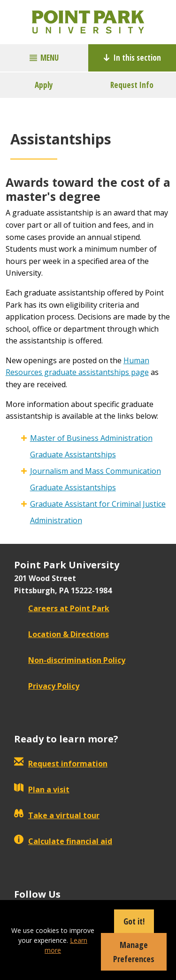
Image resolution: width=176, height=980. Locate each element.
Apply (44, 85)
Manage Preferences (134, 952)
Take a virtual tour (57, 815)
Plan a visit (42, 789)
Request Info (132, 85)
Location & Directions (61, 634)
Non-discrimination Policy (70, 660)
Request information (61, 764)
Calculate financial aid (63, 841)
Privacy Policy (47, 686)
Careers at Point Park (62, 608)
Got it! (134, 921)
